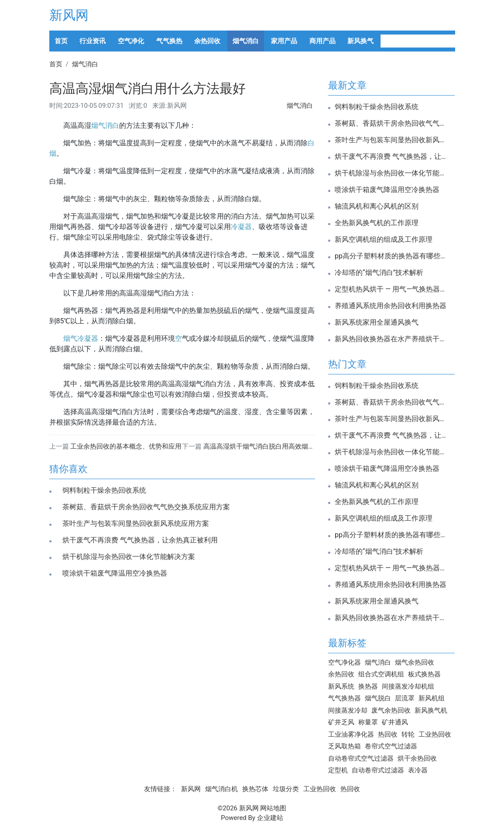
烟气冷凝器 (81, 338)
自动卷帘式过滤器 (378, 770)
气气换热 (169, 41)
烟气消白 (246, 41)
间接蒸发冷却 (348, 710)
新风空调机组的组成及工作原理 (384, 240)
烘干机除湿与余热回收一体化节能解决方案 (129, 557)
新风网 (69, 15)
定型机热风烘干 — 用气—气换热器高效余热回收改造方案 (392, 289)
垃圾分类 (286, 789)
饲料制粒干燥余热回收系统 (104, 490)
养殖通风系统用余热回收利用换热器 (391, 306)
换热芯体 (255, 789)
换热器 (368, 686)
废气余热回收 (391, 710)
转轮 (408, 734)
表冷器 (418, 770)
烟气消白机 (221, 789)
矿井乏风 (341, 722)
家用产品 (284, 41)
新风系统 (341, 686)
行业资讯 (93, 41)
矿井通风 (395, 722)
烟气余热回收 (415, 662)
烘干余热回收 (417, 758)
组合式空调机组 (381, 674)
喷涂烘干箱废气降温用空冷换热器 (115, 573)
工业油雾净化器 (351, 734)
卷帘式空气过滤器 (391, 746)
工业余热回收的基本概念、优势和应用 (126, 446)
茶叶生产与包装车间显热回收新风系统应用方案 (136, 524)
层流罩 (405, 698)
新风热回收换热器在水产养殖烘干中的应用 (392, 339)
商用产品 (322, 41)
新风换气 (360, 41)
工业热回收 (435, 734)
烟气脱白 (378, 698)
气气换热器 (345, 698)
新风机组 (432, 698)
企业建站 (270, 818)
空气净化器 (345, 662)
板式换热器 (424, 674)
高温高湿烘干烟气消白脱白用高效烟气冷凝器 (269, 446)
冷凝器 (241, 227)
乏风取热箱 (345, 746)
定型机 (338, 770)
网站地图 (273, 808)
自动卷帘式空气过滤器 (361, 758)
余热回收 (207, 41)
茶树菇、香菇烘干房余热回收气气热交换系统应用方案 (146, 507)
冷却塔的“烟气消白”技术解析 (379, 273)
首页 (61, 41)
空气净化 (131, 41)
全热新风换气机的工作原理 (377, 223)
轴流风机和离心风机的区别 (377, 206)
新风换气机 (431, 710)
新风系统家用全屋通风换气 (377, 322)
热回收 (388, 734)
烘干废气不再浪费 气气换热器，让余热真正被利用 (140, 540)
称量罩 (368, 722)
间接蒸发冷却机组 (408, 686)
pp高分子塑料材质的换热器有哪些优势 (392, 256)
